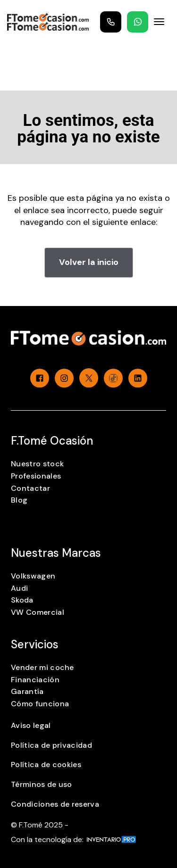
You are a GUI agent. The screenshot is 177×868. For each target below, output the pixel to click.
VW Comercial (38, 612)
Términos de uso (42, 784)
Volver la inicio (89, 262)
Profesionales (36, 476)
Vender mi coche (42, 667)
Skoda (22, 600)
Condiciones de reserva (55, 804)
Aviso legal (31, 725)
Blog (19, 500)
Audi (19, 588)
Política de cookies (46, 765)
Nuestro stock (37, 464)
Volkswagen (33, 576)
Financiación (35, 680)
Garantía (27, 691)
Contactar (30, 488)
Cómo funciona (40, 704)
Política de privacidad (51, 745)
